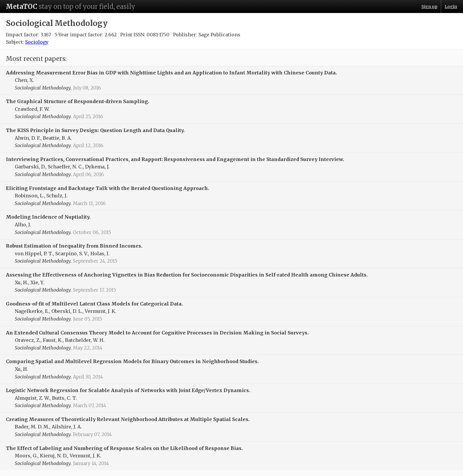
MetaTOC (22, 7)
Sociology (37, 42)
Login (451, 7)
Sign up (429, 7)
